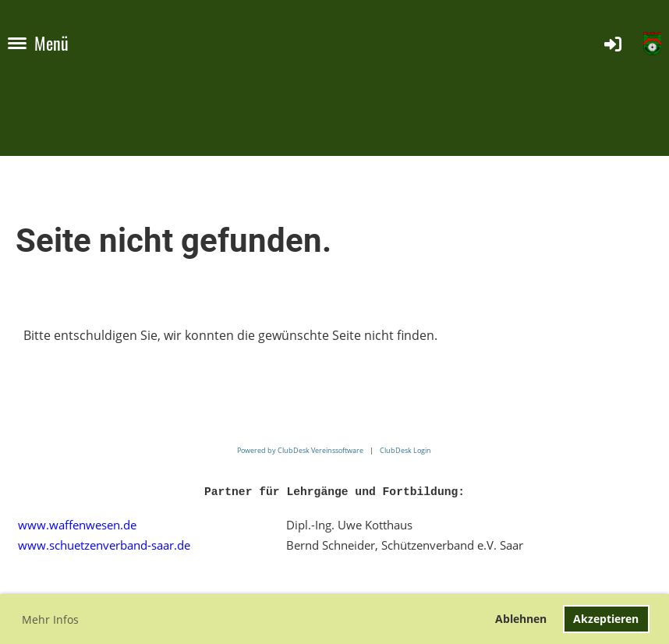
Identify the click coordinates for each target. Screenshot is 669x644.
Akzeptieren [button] (606, 619)
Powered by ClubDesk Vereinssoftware (300, 450)
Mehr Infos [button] (50, 619)
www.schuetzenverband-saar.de (104, 545)
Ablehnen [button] (521, 619)
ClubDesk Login (405, 450)
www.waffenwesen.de (77, 525)
